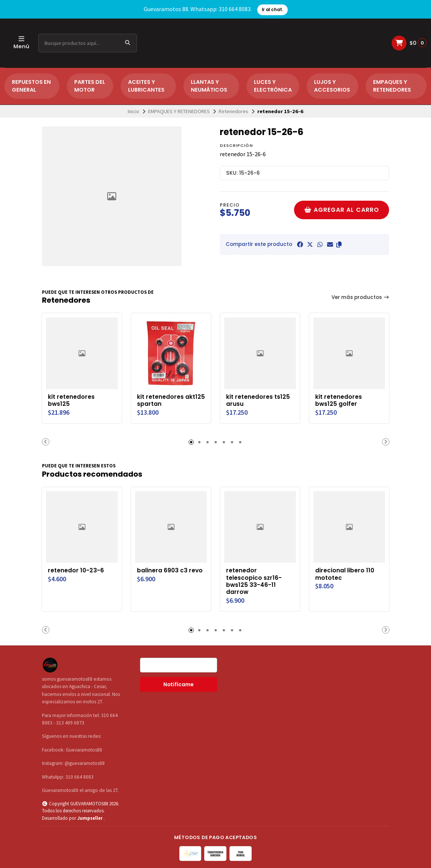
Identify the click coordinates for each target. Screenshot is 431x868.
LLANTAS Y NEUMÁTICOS (209, 86)
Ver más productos (360, 297)
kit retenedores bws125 (72, 400)
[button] (339, 244)
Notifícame (178, 684)
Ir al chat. (272, 10)
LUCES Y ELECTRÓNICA (273, 86)
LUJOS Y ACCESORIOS (332, 86)
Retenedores (234, 111)
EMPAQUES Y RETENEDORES (392, 86)
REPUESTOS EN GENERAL (31, 86)
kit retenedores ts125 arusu (258, 400)
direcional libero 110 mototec (345, 573)
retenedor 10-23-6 (76, 570)
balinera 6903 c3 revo (170, 570)
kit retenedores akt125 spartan (161, 400)
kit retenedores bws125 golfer (339, 400)
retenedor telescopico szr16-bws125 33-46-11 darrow (254, 581)
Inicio (133, 111)
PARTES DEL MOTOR (90, 86)
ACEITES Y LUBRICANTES (146, 86)
